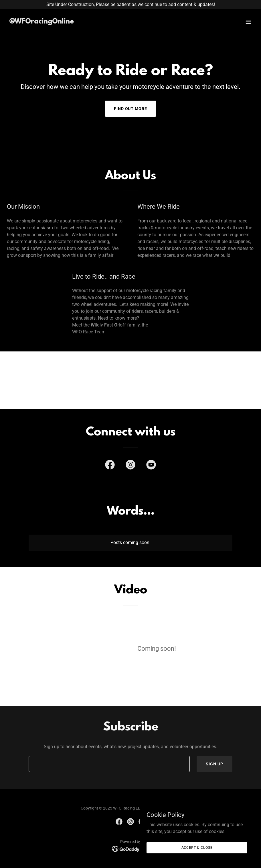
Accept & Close (197, 847)
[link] (41, 22)
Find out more (131, 109)
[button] (248, 22)
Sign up (214, 764)
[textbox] (109, 764)
